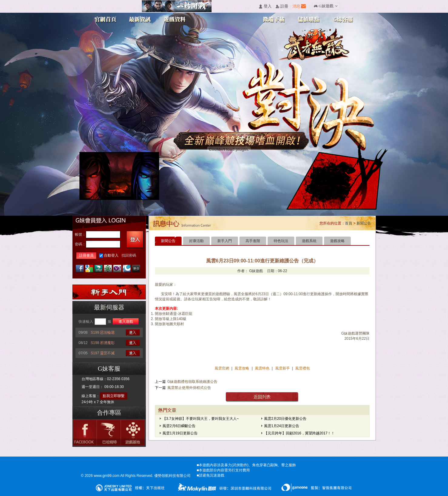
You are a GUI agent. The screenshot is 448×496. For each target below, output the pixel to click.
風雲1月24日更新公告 (282, 426)
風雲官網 (222, 368)
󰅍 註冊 (282, 7)
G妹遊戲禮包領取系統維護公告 (192, 382)
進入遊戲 (126, 322)
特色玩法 (281, 241)
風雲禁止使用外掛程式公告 (189, 388)
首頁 (349, 223)
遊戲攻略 (337, 241)
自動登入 (111, 255)
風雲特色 (263, 368)
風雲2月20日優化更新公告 (285, 419)
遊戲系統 (309, 241)
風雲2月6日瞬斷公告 (179, 426)
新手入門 (225, 241)
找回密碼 (129, 255)
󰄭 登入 (265, 7)
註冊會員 (86, 255)
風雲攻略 (242, 368)
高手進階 (253, 241)
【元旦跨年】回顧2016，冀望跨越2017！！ (299, 433)
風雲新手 (283, 368)
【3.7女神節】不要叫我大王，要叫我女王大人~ (201, 419)
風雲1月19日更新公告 (180, 433)
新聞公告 (364, 223)
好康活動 (196, 241)
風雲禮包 (302, 368)
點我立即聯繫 (114, 396)
